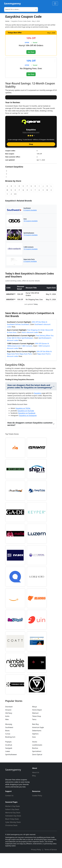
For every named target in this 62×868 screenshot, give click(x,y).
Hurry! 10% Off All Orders (31, 45)
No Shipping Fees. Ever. (31, 68)
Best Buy (35, 739)
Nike (7, 734)
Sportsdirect (37, 766)
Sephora (35, 749)
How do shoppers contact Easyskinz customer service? (30, 439)
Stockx (35, 757)
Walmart (35, 728)
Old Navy (9, 728)
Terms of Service (51, 864)
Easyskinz (38, 408)
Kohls (7, 731)
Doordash (9, 722)
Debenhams (37, 745)
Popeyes (8, 757)
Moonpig (9, 739)
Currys (8, 749)
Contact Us (9, 810)
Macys (35, 722)
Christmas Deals (11, 840)
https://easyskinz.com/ (31, 147)
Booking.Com (10, 752)
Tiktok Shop (37, 731)
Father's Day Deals (12, 824)
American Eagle (38, 742)
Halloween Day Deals (13, 831)
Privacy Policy (36, 864)
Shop (31, 159)
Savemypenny (12, 3)
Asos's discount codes (30, 347)
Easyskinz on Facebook (27, 428)
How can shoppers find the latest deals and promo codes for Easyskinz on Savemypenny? (30, 401)
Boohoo (35, 763)
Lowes (8, 766)
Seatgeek (9, 763)
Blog (34, 790)
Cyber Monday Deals (13, 837)
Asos (34, 752)
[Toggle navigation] (55, 3)
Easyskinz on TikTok (23, 423)
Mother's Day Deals (13, 821)
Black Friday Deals (12, 834)
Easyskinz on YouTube (26, 426)
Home (7, 21)
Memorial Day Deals (13, 827)
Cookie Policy (37, 810)
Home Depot (37, 725)
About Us (36, 787)
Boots (7, 745)
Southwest (9, 742)
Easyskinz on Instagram (28, 430)
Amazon (8, 725)
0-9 (15, 209)
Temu (34, 734)
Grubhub (9, 760)
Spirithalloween (11, 769)
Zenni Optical (37, 769)
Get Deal (31, 52)
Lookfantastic (37, 760)
